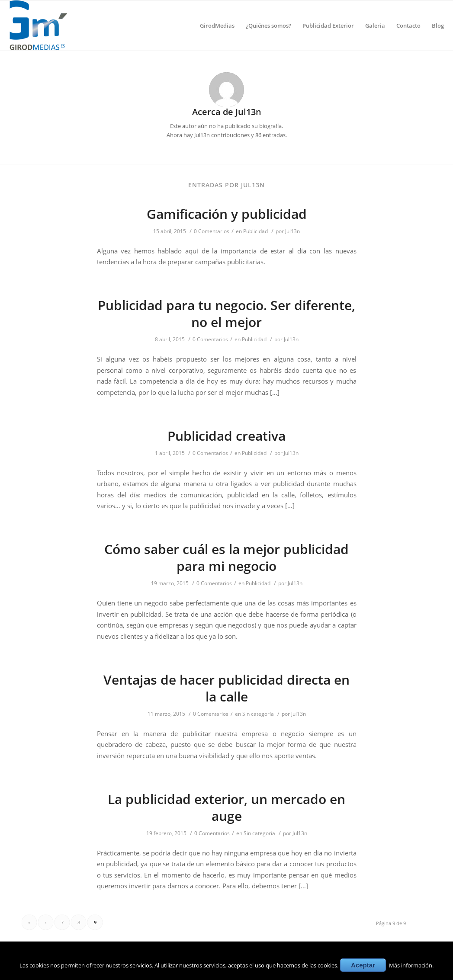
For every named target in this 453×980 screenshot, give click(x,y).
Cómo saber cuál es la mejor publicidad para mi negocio (226, 557)
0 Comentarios (212, 231)
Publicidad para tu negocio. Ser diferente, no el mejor (226, 314)
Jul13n (292, 231)
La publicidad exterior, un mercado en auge (226, 807)
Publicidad (255, 231)
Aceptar (363, 965)
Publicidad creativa (226, 436)
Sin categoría (258, 714)
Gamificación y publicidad (227, 214)
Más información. (411, 965)
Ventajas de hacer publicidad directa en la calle (226, 688)
